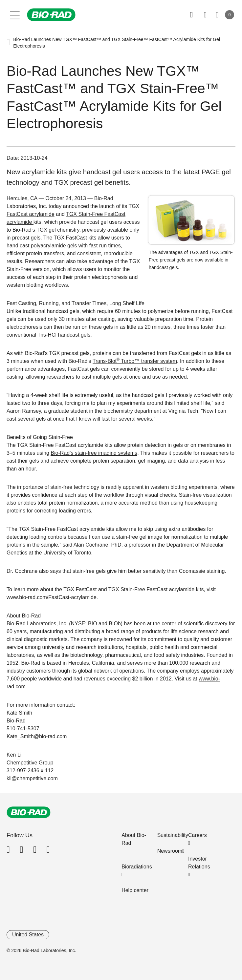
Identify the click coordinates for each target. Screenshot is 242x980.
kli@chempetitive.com (32, 778)
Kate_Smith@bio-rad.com (37, 736)
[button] (8, 43)
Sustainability (173, 835)
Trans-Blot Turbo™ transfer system (135, 361)
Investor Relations (199, 863)
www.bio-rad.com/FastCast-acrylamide (52, 597)
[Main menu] (15, 15)
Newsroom (170, 851)
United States (28, 935)
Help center (135, 890)
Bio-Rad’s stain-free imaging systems (94, 453)
